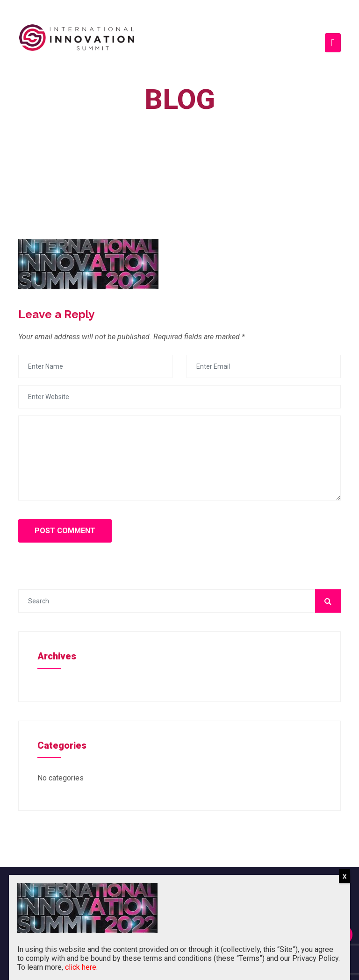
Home (172, 121)
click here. (81, 967)
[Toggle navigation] (333, 43)
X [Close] (345, 876)
